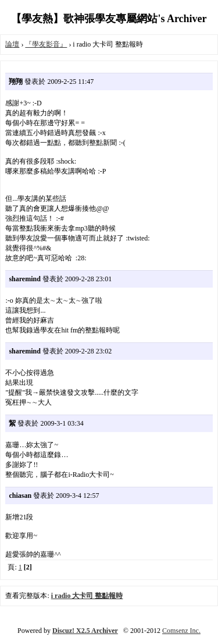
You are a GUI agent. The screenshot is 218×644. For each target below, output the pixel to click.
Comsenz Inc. (181, 631)
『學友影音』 (46, 44)
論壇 (12, 44)
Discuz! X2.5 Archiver (85, 631)
